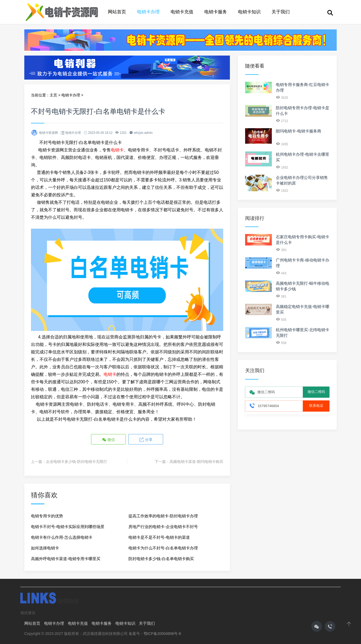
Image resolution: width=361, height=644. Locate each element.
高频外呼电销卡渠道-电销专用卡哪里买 (66, 558)
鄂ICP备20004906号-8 (162, 633)
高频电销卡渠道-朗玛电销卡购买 (196, 461)
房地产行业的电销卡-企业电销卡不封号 (163, 526)
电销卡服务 (216, 12)
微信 (109, 440)
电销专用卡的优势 (47, 516)
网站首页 (117, 12)
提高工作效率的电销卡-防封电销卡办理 (163, 516)
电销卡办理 (148, 12)
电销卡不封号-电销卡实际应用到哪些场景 (68, 526)
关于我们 (281, 12)
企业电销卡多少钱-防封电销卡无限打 (76, 461)
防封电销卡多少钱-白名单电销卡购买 (161, 558)
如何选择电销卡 (45, 548)
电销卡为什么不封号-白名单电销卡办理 (163, 548)
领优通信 (28, 612)
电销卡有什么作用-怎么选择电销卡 (62, 537)
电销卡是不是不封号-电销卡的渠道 (159, 537)
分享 (146, 440)
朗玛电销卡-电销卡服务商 (299, 131)
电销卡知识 (249, 12)
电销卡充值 (182, 12)
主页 (53, 95)
